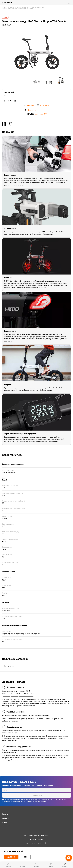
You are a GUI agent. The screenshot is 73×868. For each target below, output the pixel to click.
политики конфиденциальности (14, 801)
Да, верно (11, 857)
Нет (26, 857)
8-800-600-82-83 (37, 840)
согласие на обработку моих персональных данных (28, 800)
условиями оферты (39, 801)
